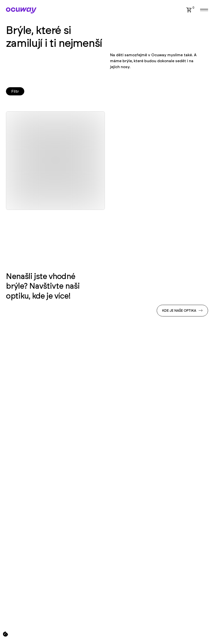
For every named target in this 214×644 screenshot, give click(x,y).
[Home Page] (21, 11)
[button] (189, 10)
